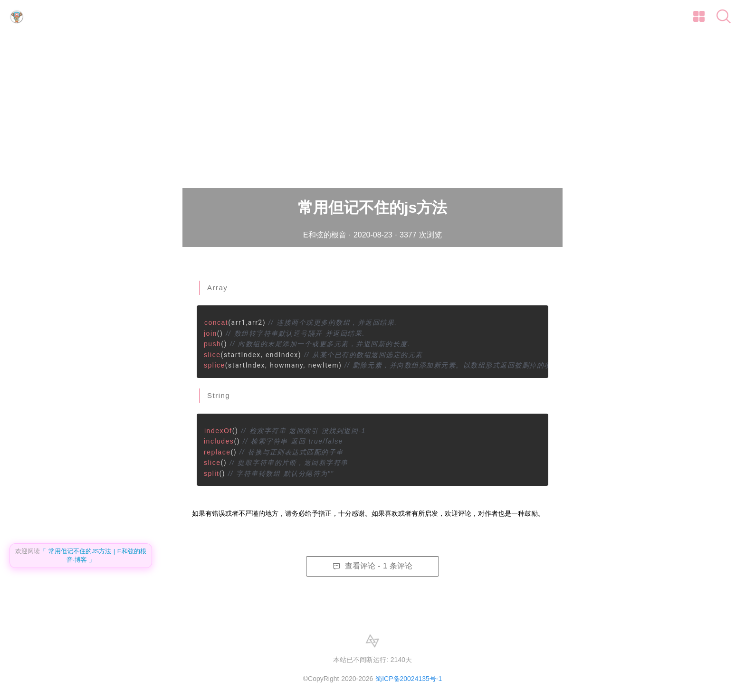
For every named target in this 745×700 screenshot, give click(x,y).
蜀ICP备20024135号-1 (409, 679)
